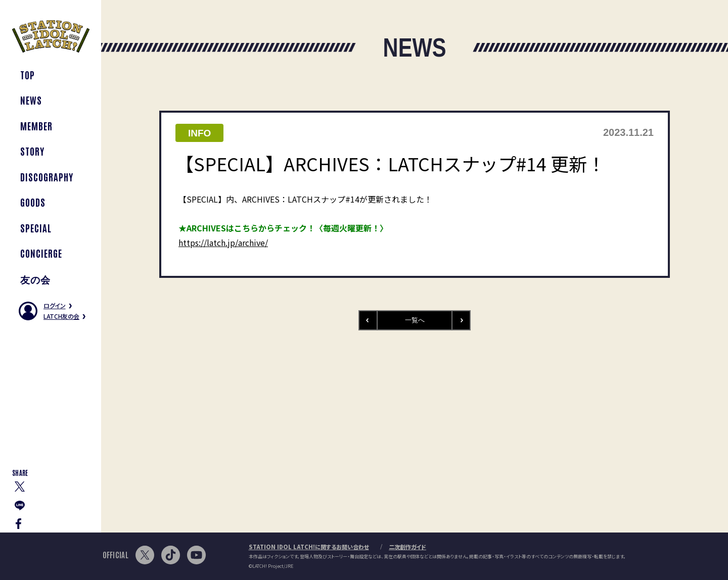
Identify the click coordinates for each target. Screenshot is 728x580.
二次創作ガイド (407, 547)
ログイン (55, 305)
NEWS (31, 100)
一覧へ (415, 320)
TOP (28, 75)
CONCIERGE (41, 253)
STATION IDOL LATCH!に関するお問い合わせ (309, 547)
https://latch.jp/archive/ (223, 243)
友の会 (35, 279)
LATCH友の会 (61, 316)
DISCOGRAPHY (47, 177)
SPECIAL (36, 228)
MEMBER (36, 126)
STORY (32, 151)
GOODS (33, 202)
